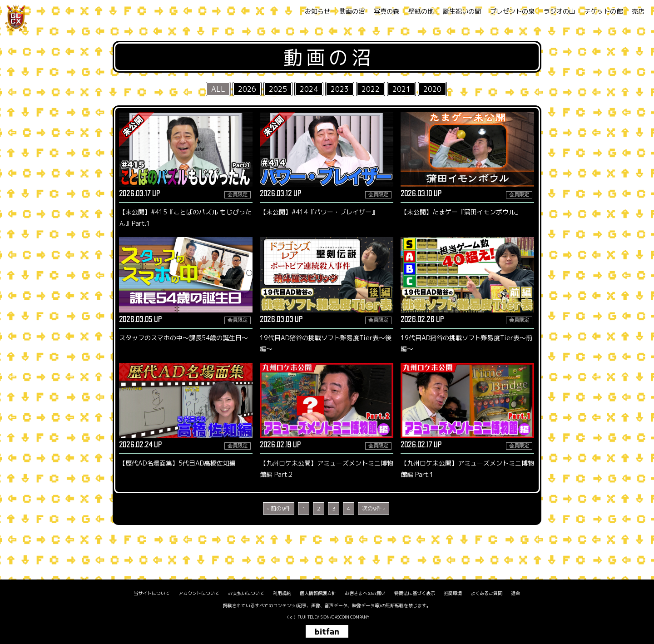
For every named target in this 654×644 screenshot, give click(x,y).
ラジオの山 (560, 11)
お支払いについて (246, 593)
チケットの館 (604, 11)
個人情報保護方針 (318, 593)
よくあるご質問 (486, 593)
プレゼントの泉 (512, 11)
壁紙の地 (421, 11)
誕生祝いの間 (462, 11)
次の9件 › (374, 508)
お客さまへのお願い (365, 593)
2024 (309, 89)
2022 (371, 89)
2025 (278, 89)
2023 (340, 89)
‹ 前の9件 (279, 508)
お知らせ (317, 11)
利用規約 (282, 593)
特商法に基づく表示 (415, 593)
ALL (218, 89)
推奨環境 (453, 593)
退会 (515, 593)
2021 (401, 89)
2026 (247, 89)
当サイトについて (152, 593)
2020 (432, 89)
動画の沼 (352, 11)
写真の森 (386, 11)
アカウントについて (199, 593)
